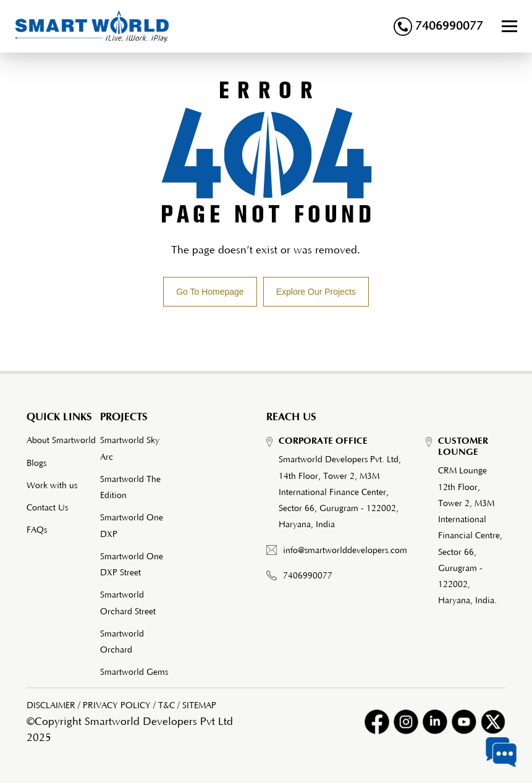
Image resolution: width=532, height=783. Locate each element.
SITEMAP (199, 706)
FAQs (37, 530)
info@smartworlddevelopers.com (345, 551)
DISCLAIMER (51, 706)
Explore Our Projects (316, 292)
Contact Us (47, 508)
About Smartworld (61, 441)
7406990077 (438, 27)
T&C (167, 706)
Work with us (52, 486)
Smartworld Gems (134, 672)
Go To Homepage (210, 292)
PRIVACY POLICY (117, 706)
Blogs (36, 463)
